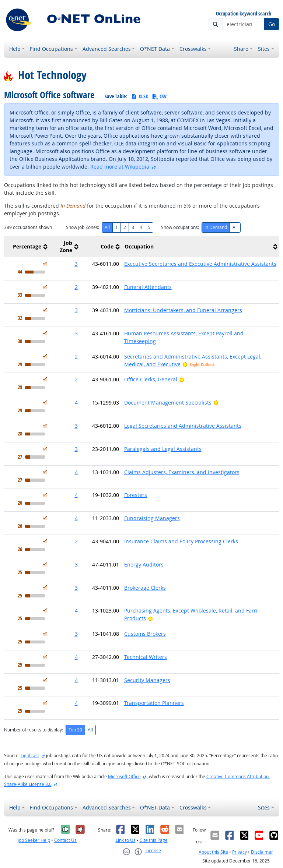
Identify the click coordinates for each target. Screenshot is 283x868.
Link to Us (126, 840)
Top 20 (75, 730)
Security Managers (147, 680)
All (107, 227)
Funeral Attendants (148, 287)
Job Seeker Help (34, 840)
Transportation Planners (154, 703)
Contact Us (65, 840)
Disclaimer (262, 852)
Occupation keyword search (244, 14)
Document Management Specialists (168, 403)
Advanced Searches (107, 49)
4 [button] (76, 403)
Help (15, 49)
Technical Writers (146, 657)
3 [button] (76, 264)
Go (272, 24)
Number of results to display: (34, 730)
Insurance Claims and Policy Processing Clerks (181, 541)
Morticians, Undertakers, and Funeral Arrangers (183, 310)
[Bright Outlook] (182, 379)
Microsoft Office (124, 777)
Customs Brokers (145, 634)
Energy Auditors (144, 564)
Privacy (240, 852)
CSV (159, 96)
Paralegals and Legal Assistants (163, 449)
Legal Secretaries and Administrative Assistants (183, 426)
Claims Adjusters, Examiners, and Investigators (182, 472)
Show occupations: (180, 227)
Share (241, 49)
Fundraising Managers (152, 518)
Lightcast (30, 756)
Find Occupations (51, 49)
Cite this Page (154, 840)
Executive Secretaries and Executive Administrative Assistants (200, 264)
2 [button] (76, 287)
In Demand (216, 227)
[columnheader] (27, 247)
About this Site (213, 852)
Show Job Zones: (83, 227)
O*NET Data (155, 49)
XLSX (139, 96)
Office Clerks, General (151, 379)
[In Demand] (45, 264)
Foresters (136, 495)
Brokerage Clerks (145, 588)
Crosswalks (193, 49)
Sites (264, 49)
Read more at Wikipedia (120, 167)
